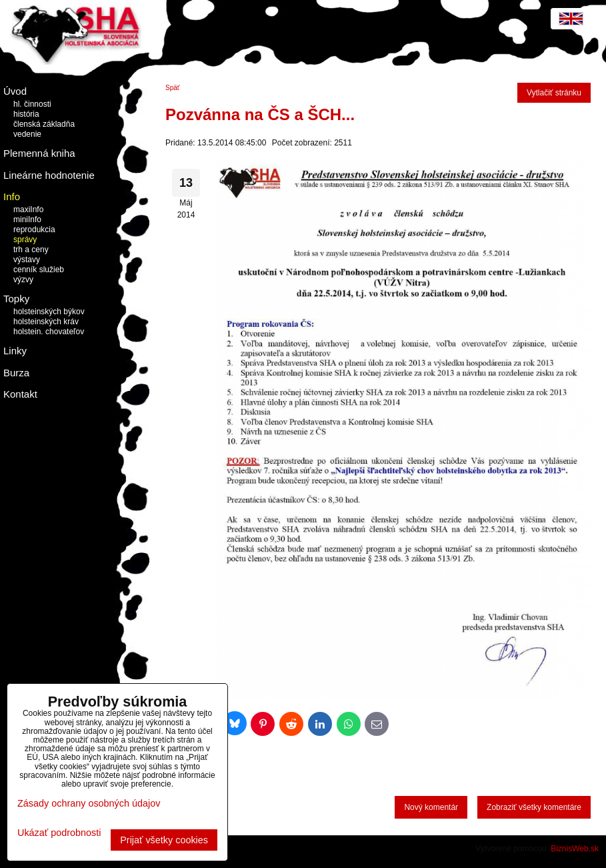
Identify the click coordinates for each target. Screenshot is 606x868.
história (26, 114)
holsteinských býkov (49, 312)
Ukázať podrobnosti (59, 833)
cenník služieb (39, 270)
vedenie (27, 134)
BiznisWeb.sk (575, 849)
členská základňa (44, 124)
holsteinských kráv (46, 322)
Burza (16, 373)
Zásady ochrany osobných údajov (89, 803)
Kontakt (20, 394)
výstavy (27, 260)
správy (25, 240)
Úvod (15, 91)
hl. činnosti (32, 104)
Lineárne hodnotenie (49, 175)
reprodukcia (34, 230)
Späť (173, 88)
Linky (15, 351)
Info (12, 196)
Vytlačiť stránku (554, 93)
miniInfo (27, 220)
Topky (16, 299)
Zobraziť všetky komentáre (534, 807)
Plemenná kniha (39, 153)
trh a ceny (31, 250)
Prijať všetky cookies (164, 840)
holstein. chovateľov (49, 332)
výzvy (23, 280)
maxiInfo (28, 209)
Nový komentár (431, 807)
